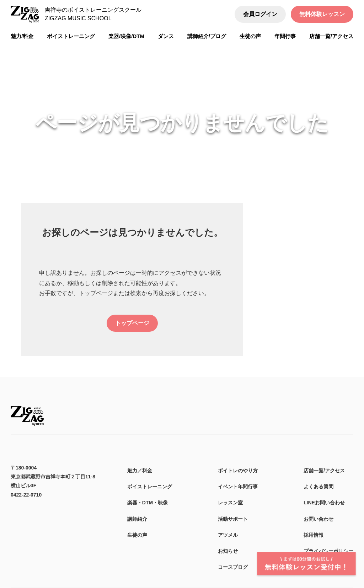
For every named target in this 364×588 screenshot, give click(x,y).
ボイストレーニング (150, 487)
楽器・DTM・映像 (148, 503)
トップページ (132, 323)
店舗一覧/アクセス (324, 471)
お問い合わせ (318, 519)
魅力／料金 (140, 471)
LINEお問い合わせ (324, 503)
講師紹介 (137, 519)
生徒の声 (137, 535)
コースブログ (233, 567)
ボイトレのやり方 (238, 471)
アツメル (228, 535)
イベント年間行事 (238, 487)
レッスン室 (230, 503)
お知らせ (228, 551)
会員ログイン (260, 14)
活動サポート (233, 519)
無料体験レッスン (322, 14)
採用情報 (314, 535)
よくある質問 (318, 487)
